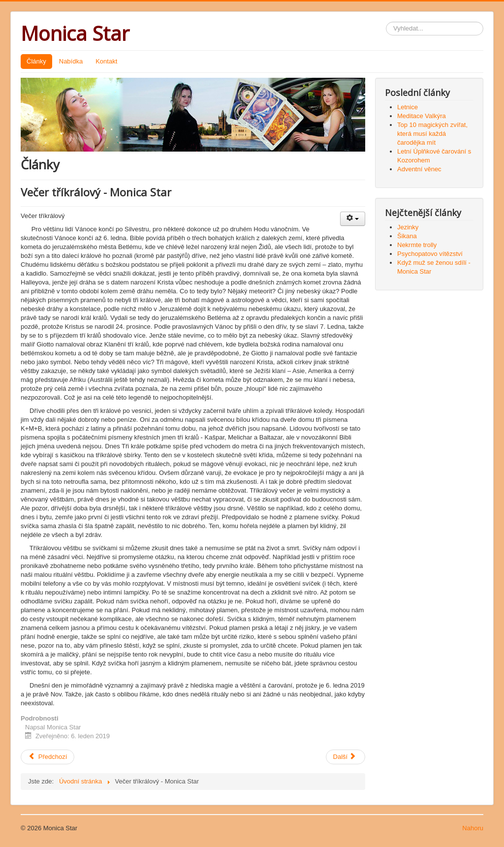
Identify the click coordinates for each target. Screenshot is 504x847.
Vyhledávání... (386, 22)
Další (345, 757)
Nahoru (473, 828)
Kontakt (106, 61)
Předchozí (47, 757)
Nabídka (71, 61)
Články (36, 61)
